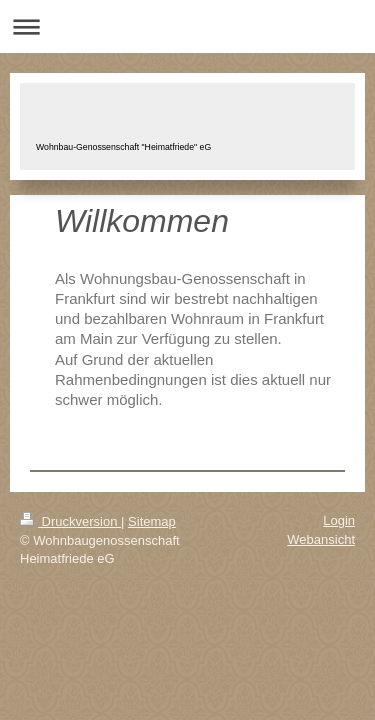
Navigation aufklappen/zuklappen (187, 26)
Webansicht (321, 539)
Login (339, 520)
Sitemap (152, 521)
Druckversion (70, 521)
